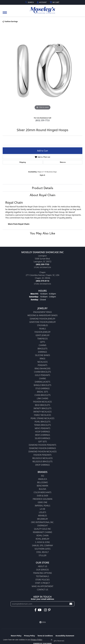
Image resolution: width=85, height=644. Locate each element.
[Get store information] (42, 267)
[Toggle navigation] (5, 14)
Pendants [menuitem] (43, 365)
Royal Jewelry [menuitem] (42, 539)
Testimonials (42, 576)
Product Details (43, 188)
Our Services (43, 570)
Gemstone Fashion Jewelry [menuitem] (42, 322)
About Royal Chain (43, 195)
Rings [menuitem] (43, 359)
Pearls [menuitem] (42, 329)
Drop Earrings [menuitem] (42, 465)
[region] (42, 71)
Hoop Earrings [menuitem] (43, 432)
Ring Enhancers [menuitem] (42, 369)
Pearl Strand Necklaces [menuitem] (42, 418)
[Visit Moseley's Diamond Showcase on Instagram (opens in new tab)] (45, 610)
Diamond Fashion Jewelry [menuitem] (42, 319)
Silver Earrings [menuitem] (42, 438)
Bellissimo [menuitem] (42, 482)
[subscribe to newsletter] (71, 604)
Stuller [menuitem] (42, 555)
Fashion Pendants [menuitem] (42, 455)
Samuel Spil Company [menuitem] (43, 545)
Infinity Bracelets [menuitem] (42, 408)
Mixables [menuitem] (43, 516)
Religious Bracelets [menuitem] (42, 462)
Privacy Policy (36, 640)
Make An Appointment (42, 586)
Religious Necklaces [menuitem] (42, 458)
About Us (42, 566)
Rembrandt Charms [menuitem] (42, 532)
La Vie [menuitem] (42, 509)
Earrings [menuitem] (42, 352)
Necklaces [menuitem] (42, 362)
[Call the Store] (42, 264)
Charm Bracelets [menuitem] (42, 372)
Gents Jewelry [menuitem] (42, 335)
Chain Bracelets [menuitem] (42, 395)
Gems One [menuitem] (42, 502)
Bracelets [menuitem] (43, 349)
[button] (30, 2)
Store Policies (42, 580)
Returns (63, 162)
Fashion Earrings (11, 21)
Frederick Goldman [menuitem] (42, 499)
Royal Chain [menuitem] (42, 536)
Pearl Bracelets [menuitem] (42, 422)
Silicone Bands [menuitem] (42, 355)
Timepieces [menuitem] (42, 339)
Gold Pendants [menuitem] (42, 375)
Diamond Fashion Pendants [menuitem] (42, 445)
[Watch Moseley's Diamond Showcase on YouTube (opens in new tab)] (40, 610)
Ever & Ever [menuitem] (43, 496)
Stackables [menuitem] (42, 325)
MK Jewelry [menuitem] (42, 519)
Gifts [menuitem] (43, 342)
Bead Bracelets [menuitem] (43, 405)
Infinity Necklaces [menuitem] (42, 412)
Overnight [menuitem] (42, 526)
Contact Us (43, 590)
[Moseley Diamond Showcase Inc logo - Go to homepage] (43, 9)
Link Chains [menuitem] (43, 398)
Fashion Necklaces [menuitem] (42, 402)
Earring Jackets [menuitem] (42, 382)
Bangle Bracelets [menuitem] (43, 385)
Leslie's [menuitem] (43, 512)
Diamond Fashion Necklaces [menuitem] (43, 452)
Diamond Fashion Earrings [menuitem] (42, 448)
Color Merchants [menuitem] (42, 492)
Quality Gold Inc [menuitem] (43, 529)
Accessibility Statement (65, 636)
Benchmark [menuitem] (42, 486)
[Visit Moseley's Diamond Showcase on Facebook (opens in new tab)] (35, 610)
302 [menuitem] (42, 476)
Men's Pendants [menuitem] (42, 428)
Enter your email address (42, 599)
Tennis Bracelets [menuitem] (42, 425)
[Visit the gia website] (43, 622)
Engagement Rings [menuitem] (43, 312)
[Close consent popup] (52, 640)
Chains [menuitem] (42, 378)
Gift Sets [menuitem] (42, 442)
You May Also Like (42, 233)
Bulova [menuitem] (42, 489)
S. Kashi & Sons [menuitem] (42, 542)
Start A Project (42, 583)
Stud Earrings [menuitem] (42, 388)
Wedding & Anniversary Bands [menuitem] (42, 315)
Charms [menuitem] (42, 345)
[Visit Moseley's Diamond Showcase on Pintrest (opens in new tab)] (49, 610)
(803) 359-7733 (42, 120)
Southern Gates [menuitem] (43, 549)
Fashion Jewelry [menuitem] (43, 332)
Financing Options (42, 573)
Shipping (23, 162)
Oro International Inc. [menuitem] (42, 522)
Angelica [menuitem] (42, 479)
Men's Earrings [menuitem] (42, 435)
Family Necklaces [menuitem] (43, 415)
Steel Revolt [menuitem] (42, 552)
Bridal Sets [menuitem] (42, 392)
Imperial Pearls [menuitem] (43, 506)
